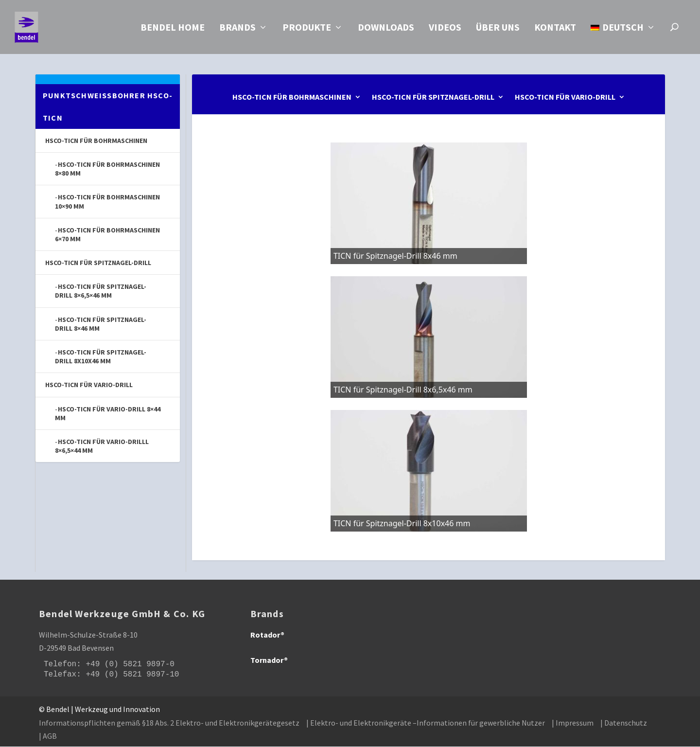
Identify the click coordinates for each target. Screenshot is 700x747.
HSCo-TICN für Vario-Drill (565, 98)
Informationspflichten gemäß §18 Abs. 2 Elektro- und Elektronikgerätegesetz (169, 723)
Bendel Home (173, 30)
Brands (237, 30)
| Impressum (573, 723)
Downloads (386, 30)
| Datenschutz (624, 723)
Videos (445, 30)
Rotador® (267, 635)
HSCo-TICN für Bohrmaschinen (292, 98)
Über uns (498, 30)
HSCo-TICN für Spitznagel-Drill (433, 98)
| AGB (48, 736)
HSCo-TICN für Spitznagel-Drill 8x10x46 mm (101, 357)
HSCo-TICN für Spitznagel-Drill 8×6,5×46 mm (101, 291)
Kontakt (555, 30)
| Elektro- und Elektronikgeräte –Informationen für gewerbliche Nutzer (426, 723)
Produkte (307, 30)
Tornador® (269, 660)
